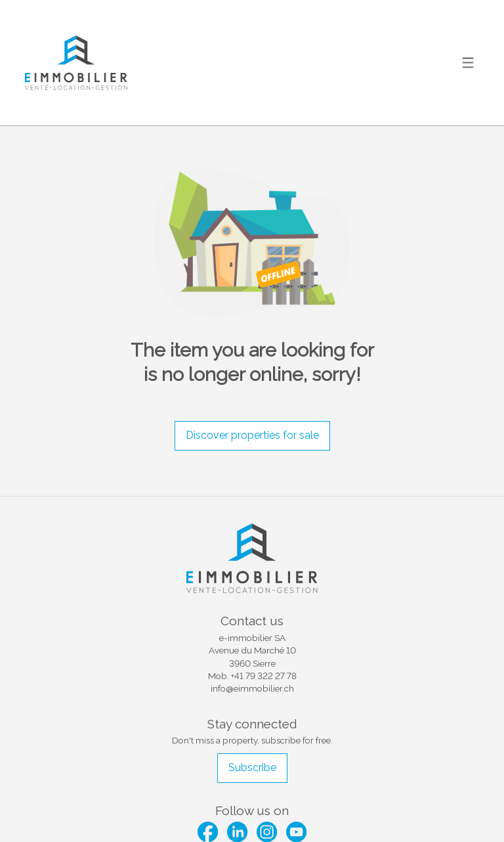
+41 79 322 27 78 (264, 676)
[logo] (76, 63)
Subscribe (252, 767)
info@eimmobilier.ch (252, 688)
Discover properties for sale (252, 435)
